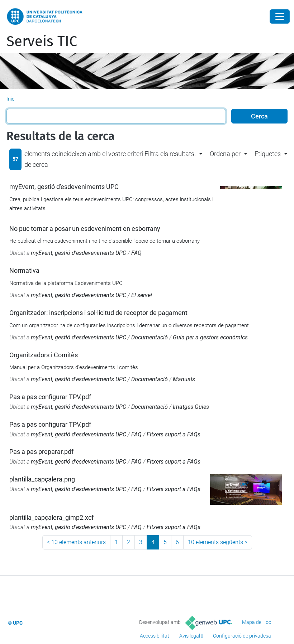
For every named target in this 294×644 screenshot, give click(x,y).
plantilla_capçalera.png (42, 479)
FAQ (136, 253)
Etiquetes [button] (268, 154)
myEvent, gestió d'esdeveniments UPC (64, 187)
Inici (11, 99)
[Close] (280, 16)
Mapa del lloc (257, 622)
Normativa (24, 270)
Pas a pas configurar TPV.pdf (50, 397)
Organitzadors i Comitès (44, 355)
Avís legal (190, 636)
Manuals (184, 379)
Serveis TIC (42, 42)
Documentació (150, 337)
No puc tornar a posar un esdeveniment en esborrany (85, 229)
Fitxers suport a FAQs (174, 434)
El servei (142, 295)
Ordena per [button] (225, 154)
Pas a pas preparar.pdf (41, 452)
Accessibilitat (155, 636)
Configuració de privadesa (242, 636)
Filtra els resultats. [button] (170, 154)
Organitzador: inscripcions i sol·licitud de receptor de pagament (98, 313)
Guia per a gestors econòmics (210, 337)
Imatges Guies (191, 407)
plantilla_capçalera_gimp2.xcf (51, 517)
